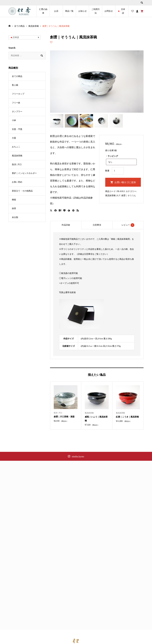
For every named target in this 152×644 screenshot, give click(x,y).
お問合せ (109, 11)
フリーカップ (18, 94)
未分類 (15, 217)
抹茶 (14, 208)
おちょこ (16, 147)
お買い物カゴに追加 (125, 182)
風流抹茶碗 (110, 196)
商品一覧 (69, 11)
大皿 (14, 138)
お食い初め (17, 182)
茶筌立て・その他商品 (22, 191)
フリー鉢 (16, 103)
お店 (56, 11)
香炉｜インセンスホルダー (24, 173)
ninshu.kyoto (78, 457)
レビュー (128, 225)
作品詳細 (66, 225)
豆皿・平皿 (17, 129)
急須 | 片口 (17, 164)
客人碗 (15, 85)
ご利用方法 (96, 11)
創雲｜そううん (129, 196)
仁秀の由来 (43, 11)
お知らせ (83, 11)
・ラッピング (112, 156)
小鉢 (14, 120)
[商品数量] (118, 171)
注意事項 (97, 225)
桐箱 (14, 200)
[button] (25, 37)
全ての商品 (17, 76)
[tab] (66, 225)
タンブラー (17, 112)
